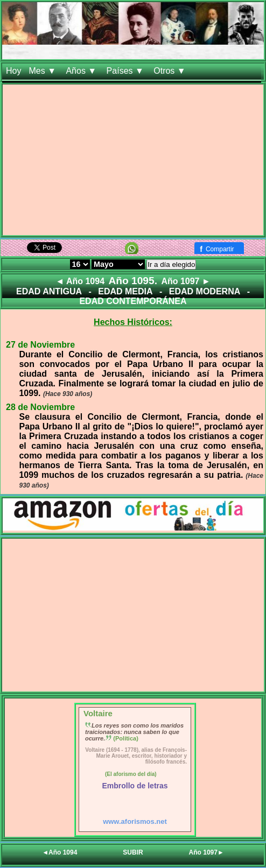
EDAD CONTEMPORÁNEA (133, 301)
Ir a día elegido (171, 264)
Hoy (13, 71)
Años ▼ (82, 71)
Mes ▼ (43, 71)
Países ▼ (127, 71)
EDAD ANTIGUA (49, 291)
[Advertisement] (133, 160)
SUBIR (133, 852)
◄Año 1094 (59, 852)
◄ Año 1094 (80, 281)
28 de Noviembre (40, 407)
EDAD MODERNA (205, 291)
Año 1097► (206, 852)
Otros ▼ (171, 71)
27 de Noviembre (40, 345)
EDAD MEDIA (125, 291)
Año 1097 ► (185, 281)
